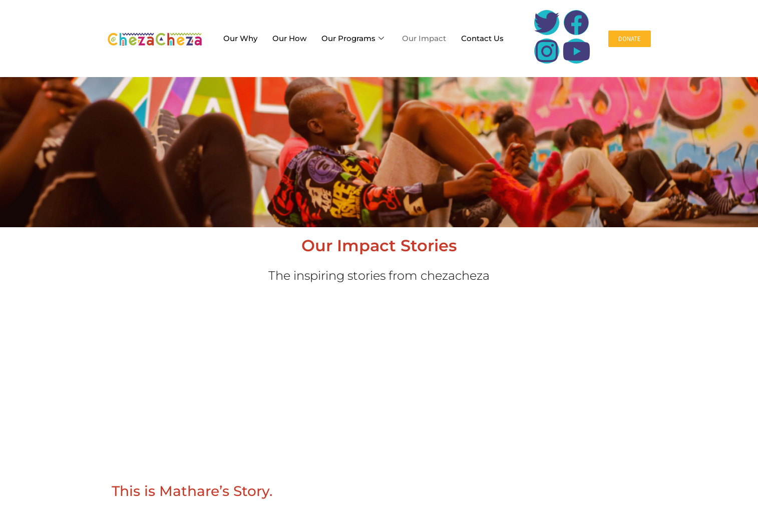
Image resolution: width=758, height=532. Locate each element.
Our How (289, 38)
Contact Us (482, 38)
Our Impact (424, 38)
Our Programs (353, 38)
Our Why (240, 38)
